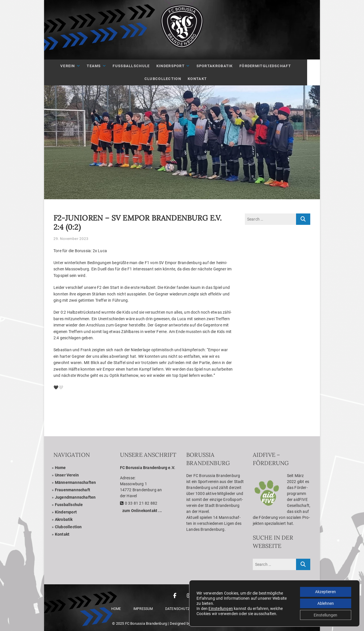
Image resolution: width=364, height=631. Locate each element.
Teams (100, 66)
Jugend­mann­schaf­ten (75, 497)
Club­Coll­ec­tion (169, 79)
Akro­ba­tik (64, 519)
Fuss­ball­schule (69, 505)
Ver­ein (74, 66)
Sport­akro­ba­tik (221, 66)
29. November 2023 (71, 239)
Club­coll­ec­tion (68, 527)
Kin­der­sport (177, 66)
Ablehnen (325, 603)
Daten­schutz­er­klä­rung (187, 609)
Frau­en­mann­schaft (73, 490)
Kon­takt (204, 79)
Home (60, 468)
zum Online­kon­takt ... (142, 511)
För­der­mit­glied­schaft (271, 66)
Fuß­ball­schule (138, 66)
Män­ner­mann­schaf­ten (76, 482)
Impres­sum (143, 609)
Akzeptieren (325, 591)
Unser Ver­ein (67, 475)
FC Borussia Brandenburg (146, 623)
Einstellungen (221, 608)
